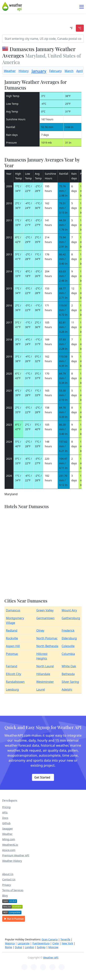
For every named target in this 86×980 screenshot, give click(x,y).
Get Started (42, 777)
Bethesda (68, 674)
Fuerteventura (41, 943)
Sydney (41, 947)
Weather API (51, 958)
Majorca (10, 943)
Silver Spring (70, 682)
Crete (56, 943)
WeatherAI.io (10, 845)
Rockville (12, 638)
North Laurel (45, 666)
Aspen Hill (13, 646)
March (69, 71)
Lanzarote (24, 943)
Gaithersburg (71, 618)
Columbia (68, 654)
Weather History (12, 861)
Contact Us (9, 879)
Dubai (18, 947)
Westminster (45, 682)
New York (67, 943)
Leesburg (12, 689)
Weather (10, 71)
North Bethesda (47, 646)
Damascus (13, 610)
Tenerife (65, 939)
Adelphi (67, 689)
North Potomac (47, 638)
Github (6, 823)
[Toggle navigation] (82, 7)
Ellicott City (14, 674)
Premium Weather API (16, 855)
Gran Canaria (50, 939)
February (55, 71)
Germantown (45, 618)
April (80, 71)
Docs (5, 818)
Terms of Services (13, 890)
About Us (8, 874)
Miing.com (9, 839)
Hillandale (43, 674)
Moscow (53, 947)
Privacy (7, 885)
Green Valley (45, 610)
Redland (12, 630)
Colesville (68, 646)
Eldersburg (69, 638)
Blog (5, 896)
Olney (40, 630)
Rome (9, 947)
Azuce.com (9, 850)
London (29, 947)
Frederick (68, 630)
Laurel (41, 689)
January (39, 71)
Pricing (6, 807)
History (24, 71)
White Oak (69, 666)
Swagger (7, 829)
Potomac (12, 654)
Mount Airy (69, 610)
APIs (5, 812)
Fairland (12, 666)
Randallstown (15, 682)
